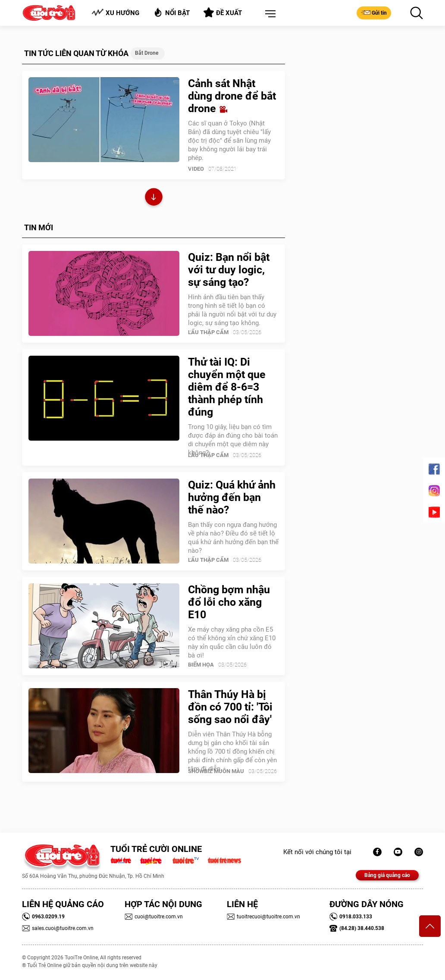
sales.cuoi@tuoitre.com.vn (58, 928)
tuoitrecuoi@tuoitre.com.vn (263, 917)
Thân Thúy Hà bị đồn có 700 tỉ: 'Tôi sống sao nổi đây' (230, 707)
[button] (269, 14)
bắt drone (147, 53)
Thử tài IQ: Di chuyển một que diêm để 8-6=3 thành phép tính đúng (227, 387)
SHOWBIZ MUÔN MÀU (216, 771)
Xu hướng (115, 13)
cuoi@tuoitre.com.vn (154, 917)
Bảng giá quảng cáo (387, 875)
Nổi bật (171, 12)
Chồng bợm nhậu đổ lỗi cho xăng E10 (229, 602)
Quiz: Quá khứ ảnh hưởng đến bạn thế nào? (232, 497)
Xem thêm (154, 198)
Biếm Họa (201, 665)
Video (196, 169)
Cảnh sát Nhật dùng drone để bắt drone (232, 96)
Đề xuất (223, 13)
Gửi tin (374, 13)
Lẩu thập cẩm (208, 332)
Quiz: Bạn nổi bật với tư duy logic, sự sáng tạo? (229, 270)
